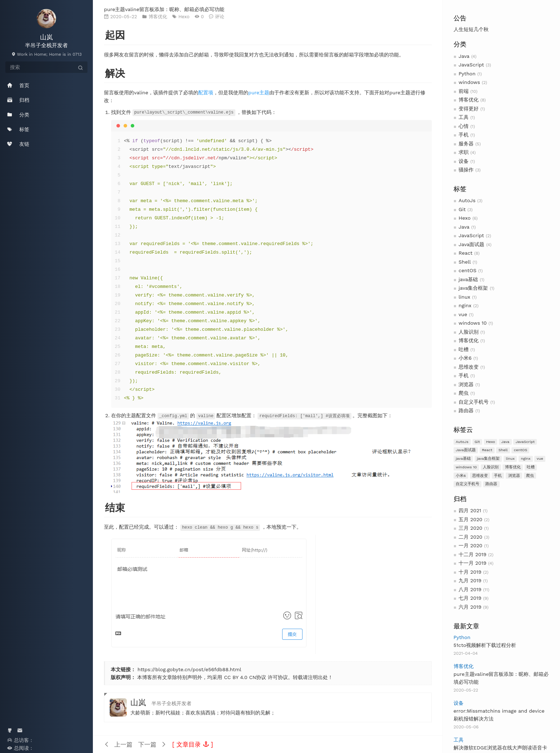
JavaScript (471, 65)
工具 (464, 117)
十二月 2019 (472, 554)
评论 (220, 17)
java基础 (468, 279)
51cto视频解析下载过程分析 (485, 645)
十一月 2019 (472, 563)
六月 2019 (470, 607)
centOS (467, 270)
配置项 (206, 93)
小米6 (465, 358)
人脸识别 (469, 332)
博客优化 (469, 100)
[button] (192, 744)
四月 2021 (470, 510)
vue (463, 314)
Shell (465, 262)
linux (464, 297)
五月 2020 (471, 519)
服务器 (466, 144)
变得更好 (469, 109)
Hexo (465, 218)
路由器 (466, 410)
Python (467, 74)
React (466, 253)
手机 (464, 135)
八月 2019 (470, 589)
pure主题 (259, 93)
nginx (465, 305)
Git (462, 209)
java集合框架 (473, 288)
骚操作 (466, 170)
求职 (464, 152)
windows (469, 82)
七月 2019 (470, 598)
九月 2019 (470, 580)
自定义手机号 (474, 402)
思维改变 (469, 367)
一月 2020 (471, 545)
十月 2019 (470, 572)
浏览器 (466, 384)
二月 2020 (471, 537)
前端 (464, 91)
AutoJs (467, 200)
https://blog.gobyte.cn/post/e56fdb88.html (189, 669)
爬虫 (464, 393)
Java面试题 (471, 244)
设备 (464, 161)
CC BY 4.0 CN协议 (245, 677)
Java (464, 56)
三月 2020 (471, 528)
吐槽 (464, 349)
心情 (464, 126)
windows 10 (473, 323)
